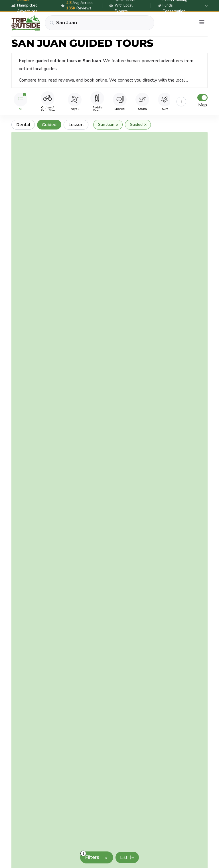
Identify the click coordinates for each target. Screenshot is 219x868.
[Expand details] (206, 6)
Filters (94, 856)
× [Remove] (117, 125)
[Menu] (202, 23)
